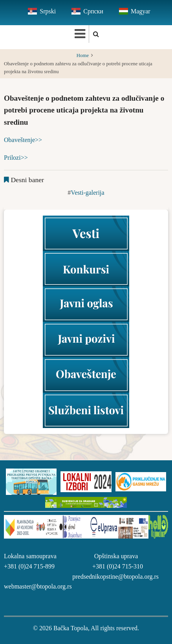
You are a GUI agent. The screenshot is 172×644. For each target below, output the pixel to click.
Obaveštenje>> (23, 140)
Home (83, 55)
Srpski (48, 11)
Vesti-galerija (87, 193)
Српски (93, 11)
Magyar (141, 11)
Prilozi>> (16, 158)
